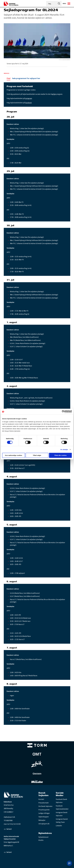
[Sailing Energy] (37, 60)
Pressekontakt (44, 803)
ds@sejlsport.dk (9, 817)
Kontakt (41, 799)
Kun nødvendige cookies (14, 455)
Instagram (28, 98)
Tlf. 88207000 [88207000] (8, 820)
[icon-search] (59, 4)
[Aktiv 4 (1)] (37, 754)
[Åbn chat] (69, 863)
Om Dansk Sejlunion (45, 806)
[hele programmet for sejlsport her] (23, 79)
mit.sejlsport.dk (44, 824)
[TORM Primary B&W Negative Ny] (37, 745)
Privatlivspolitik (44, 810)
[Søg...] (51, 4)
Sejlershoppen (44, 817)
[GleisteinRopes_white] (37, 774)
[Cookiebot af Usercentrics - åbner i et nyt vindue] (63, 412)
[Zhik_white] (37, 764)
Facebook (28, 103)
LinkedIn (59, 826)
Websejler (42, 820)
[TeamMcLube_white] (37, 782)
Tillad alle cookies (60, 455)
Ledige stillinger (44, 813)
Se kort (9, 829)
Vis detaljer (64, 449)
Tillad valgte (37, 455)
